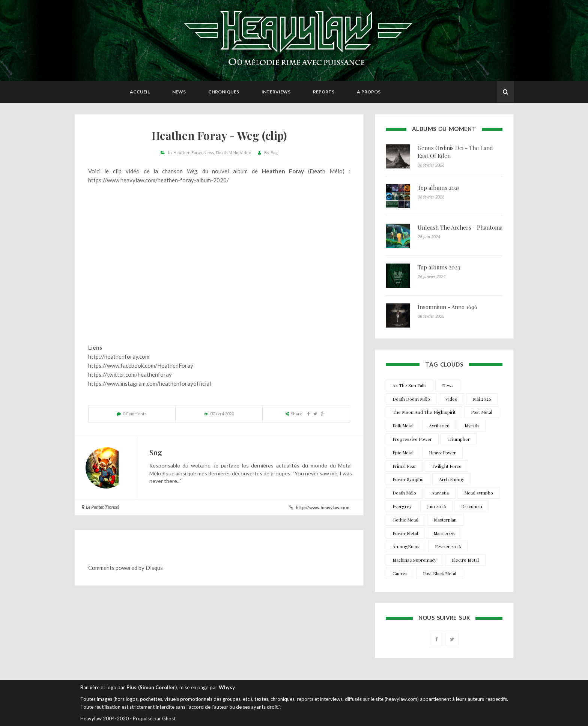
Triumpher (459, 439)
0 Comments (135, 414)
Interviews (276, 92)
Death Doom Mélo (411, 399)
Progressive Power (412, 439)
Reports (324, 92)
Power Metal (405, 533)
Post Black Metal (440, 573)
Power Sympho (408, 479)
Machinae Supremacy (414, 560)
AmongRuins (406, 546)
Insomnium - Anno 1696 (447, 307)
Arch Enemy (452, 479)
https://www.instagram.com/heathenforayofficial (150, 383)
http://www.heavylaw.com (323, 507)
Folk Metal (403, 425)
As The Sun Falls (410, 385)
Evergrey (402, 506)
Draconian (472, 506)
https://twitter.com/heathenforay (130, 374)
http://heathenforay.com (119, 356)
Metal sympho (479, 493)
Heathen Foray (188, 153)
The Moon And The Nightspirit (424, 412)
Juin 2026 (436, 506)
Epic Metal (403, 452)
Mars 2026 (444, 533)
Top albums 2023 (439, 267)
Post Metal (482, 412)
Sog (274, 153)
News (179, 92)
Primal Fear (404, 466)
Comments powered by (126, 568)
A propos (369, 92)
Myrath (472, 425)
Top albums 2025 (439, 188)
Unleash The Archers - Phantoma (460, 227)
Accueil (140, 92)
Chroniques (224, 92)
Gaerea (400, 573)
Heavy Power (442, 452)
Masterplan (445, 520)
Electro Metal (465, 560)
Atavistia (440, 493)
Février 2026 (448, 546)
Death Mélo (227, 153)
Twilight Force (447, 466)
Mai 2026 (482, 399)
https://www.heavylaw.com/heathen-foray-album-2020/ (159, 180)
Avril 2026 (439, 425)
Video (245, 153)
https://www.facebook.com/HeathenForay (141, 365)
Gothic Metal (405, 520)
